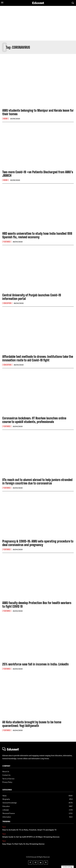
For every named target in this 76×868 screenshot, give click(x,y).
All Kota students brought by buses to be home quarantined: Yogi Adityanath (32, 724)
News (5, 119)
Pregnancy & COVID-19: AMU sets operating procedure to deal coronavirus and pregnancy (38, 543)
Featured (7, 242)
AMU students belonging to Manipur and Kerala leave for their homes (38, 112)
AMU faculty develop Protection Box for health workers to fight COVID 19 (37, 605)
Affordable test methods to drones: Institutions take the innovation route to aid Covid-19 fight (38, 358)
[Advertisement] (38, 23)
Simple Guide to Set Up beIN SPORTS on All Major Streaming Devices (31, 837)
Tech (4, 827)
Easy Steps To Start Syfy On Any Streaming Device (23, 844)
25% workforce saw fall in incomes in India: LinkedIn (36, 664)
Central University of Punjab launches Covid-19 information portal (32, 297)
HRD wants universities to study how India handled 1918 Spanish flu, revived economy (37, 235)
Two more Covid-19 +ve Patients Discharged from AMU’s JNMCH (38, 174)
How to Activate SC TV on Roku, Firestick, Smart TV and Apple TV (29, 830)
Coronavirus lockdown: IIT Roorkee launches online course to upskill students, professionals (34, 420)
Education (7, 303)
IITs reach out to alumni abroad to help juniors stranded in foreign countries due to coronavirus (37, 481)
